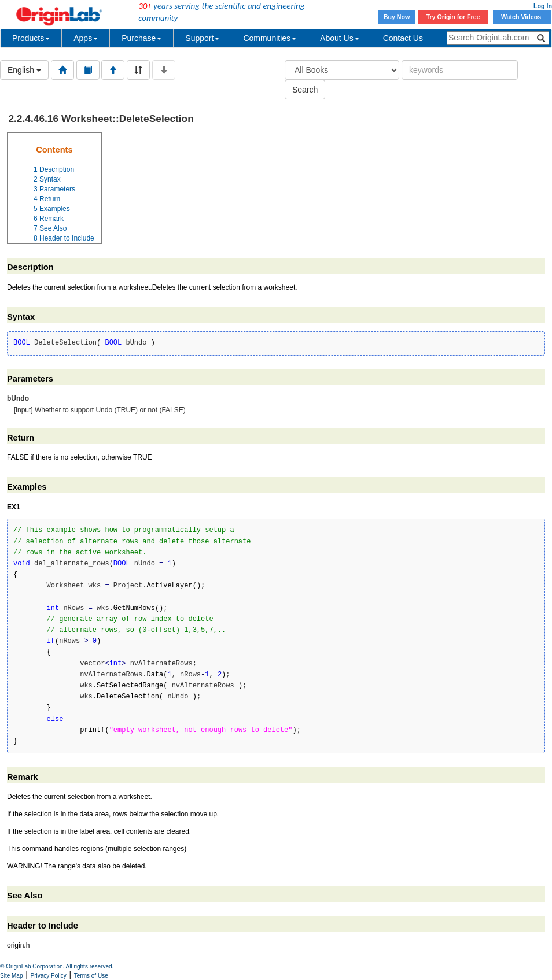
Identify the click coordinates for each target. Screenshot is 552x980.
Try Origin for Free (453, 17)
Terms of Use (91, 976)
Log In (543, 6)
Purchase (141, 38)
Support (202, 38)
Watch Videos (522, 17)
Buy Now (397, 17)
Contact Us (403, 38)
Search (305, 90)
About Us (340, 38)
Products (31, 38)
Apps (86, 38)
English (24, 70)
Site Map (11, 976)
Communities (270, 38)
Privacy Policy (49, 976)
